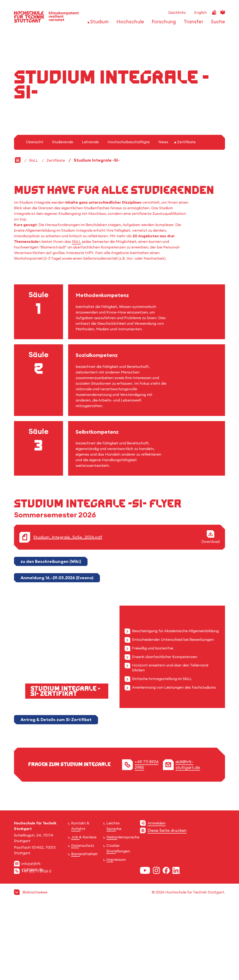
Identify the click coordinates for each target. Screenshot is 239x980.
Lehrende (90, 216)
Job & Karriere (84, 911)
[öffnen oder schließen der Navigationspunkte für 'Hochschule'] (129, 24)
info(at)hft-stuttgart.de (32, 940)
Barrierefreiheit (84, 928)
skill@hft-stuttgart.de (188, 838)
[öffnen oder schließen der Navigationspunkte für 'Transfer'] (192, 24)
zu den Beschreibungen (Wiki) (51, 635)
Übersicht (35, 216)
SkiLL (33, 234)
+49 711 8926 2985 (147, 838)
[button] (119, 966)
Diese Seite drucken (167, 904)
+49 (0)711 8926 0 (36, 945)
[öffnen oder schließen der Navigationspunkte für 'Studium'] (98, 24)
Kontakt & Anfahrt (80, 900)
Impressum (116, 933)
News (163, 216)
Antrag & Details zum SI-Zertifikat (56, 793)
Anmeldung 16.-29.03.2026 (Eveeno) (57, 651)
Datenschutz (83, 919)
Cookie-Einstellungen (118, 922)
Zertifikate (186, 216)
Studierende (63, 216)
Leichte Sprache (114, 900)
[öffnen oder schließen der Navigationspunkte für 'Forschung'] (163, 24)
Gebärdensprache (123, 911)
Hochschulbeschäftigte (129, 216)
